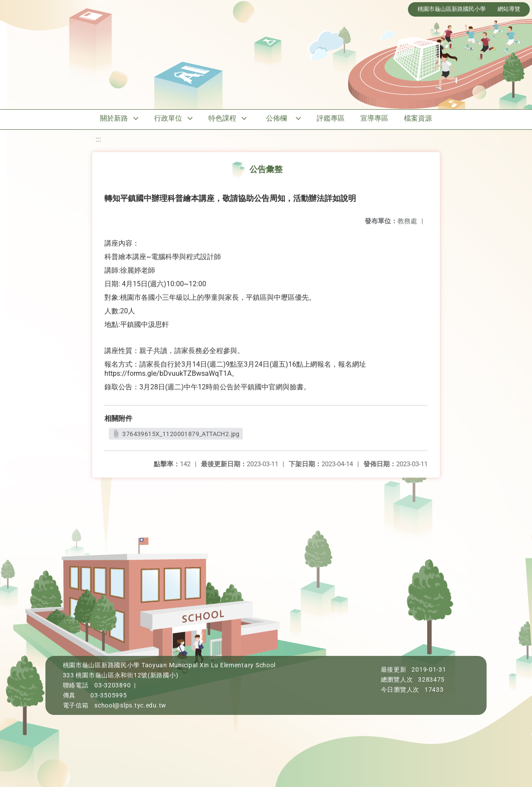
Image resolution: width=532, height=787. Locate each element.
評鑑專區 (331, 118)
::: (98, 139)
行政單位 (168, 118)
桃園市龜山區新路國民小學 (452, 9)
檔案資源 (418, 118)
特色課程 (222, 118)
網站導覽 (509, 9)
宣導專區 (374, 118)
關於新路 (114, 118)
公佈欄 (276, 118)
